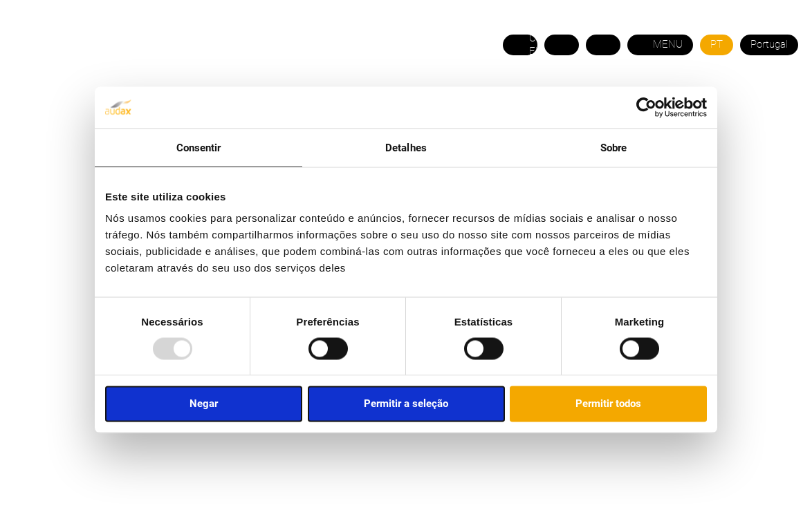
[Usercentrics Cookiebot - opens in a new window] (646, 107)
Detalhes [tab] (406, 147)
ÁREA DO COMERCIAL (743, 110)
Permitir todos (608, 404)
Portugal (769, 44)
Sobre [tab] (614, 147)
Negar (204, 404)
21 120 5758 (766, 79)
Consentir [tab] (199, 147)
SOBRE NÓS (68, 110)
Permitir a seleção (406, 404)
